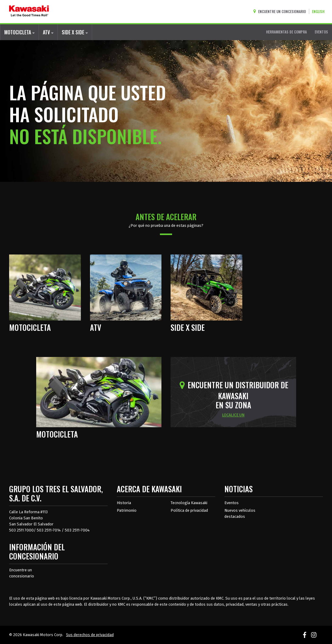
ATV (48, 32)
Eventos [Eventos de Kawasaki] (232, 503)
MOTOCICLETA (19, 32)
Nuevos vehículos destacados (240, 513)
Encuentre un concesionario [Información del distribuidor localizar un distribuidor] (22, 573)
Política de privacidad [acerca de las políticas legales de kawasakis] (189, 510)
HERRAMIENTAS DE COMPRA (286, 32)
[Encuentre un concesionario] (281, 11)
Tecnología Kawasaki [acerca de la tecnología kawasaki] (189, 503)
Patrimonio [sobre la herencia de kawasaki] (127, 510)
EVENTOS (321, 32)
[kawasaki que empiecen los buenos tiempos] (29, 12)
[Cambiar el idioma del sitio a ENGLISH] (320, 11)
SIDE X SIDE (75, 32)
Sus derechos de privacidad (90, 635)
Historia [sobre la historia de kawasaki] (124, 503)
